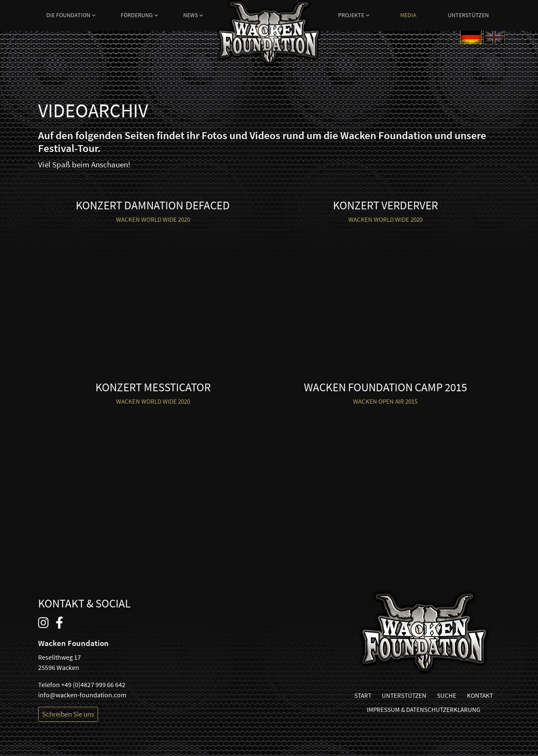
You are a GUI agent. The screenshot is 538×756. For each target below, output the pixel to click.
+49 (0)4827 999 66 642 (93, 685)
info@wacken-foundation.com (82, 695)
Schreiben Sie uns (68, 714)
